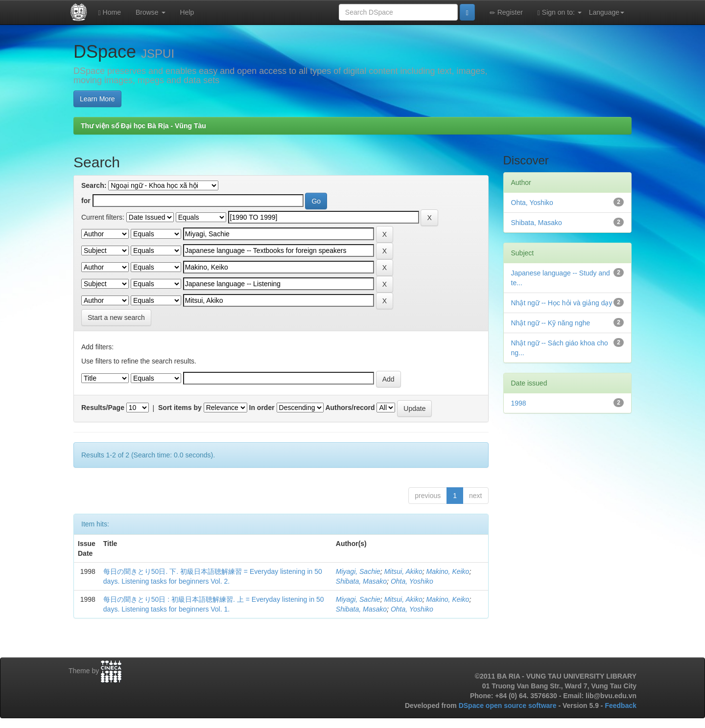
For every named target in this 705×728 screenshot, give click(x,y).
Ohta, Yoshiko (412, 581)
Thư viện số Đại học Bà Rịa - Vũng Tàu (143, 126)
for (86, 201)
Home (110, 12)
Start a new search (116, 318)
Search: (94, 185)
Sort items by (180, 408)
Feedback (621, 705)
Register (506, 12)
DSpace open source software (509, 705)
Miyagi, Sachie (358, 571)
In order (262, 408)
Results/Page (103, 408)
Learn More (97, 99)
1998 (519, 403)
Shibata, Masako (361, 581)
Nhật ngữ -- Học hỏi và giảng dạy (562, 303)
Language (607, 12)
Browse (151, 12)
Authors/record (350, 408)
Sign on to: (560, 12)
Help (187, 12)
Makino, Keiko (447, 571)
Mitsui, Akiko (403, 571)
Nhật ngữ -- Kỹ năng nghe (551, 323)
